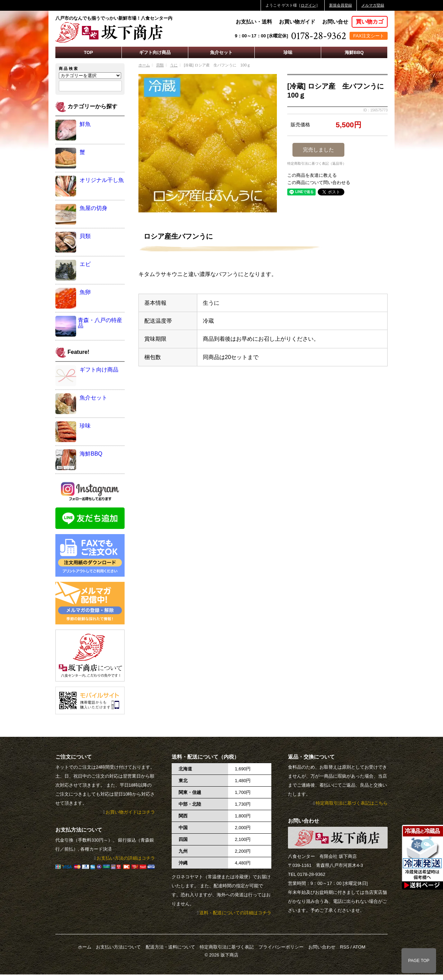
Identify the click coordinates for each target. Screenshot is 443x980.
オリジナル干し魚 (102, 180)
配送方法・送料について (170, 947)
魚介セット (221, 52)
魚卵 (85, 292)
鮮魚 (85, 124)
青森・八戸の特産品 (100, 323)
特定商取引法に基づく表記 (227, 947)
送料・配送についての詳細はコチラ (235, 913)
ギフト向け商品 (155, 52)
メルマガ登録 (373, 5)
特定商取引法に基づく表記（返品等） (317, 164)
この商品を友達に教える (312, 175)
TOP (88, 52)
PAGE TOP (419, 961)
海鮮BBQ (354, 52)
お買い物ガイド (297, 22)
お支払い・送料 (254, 22)
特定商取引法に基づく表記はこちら (352, 803)
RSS (345, 947)
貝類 (160, 65)
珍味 (288, 52)
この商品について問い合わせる (319, 182)
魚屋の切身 (93, 208)
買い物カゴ (370, 22)
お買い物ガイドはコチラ (130, 812)
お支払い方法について (118, 947)
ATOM (359, 947)
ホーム (144, 65)
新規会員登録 (341, 5)
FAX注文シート (369, 36)
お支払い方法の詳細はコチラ (126, 858)
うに (174, 65)
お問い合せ (335, 22)
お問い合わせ (322, 947)
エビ (85, 264)
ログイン (308, 5)
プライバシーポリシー (281, 947)
